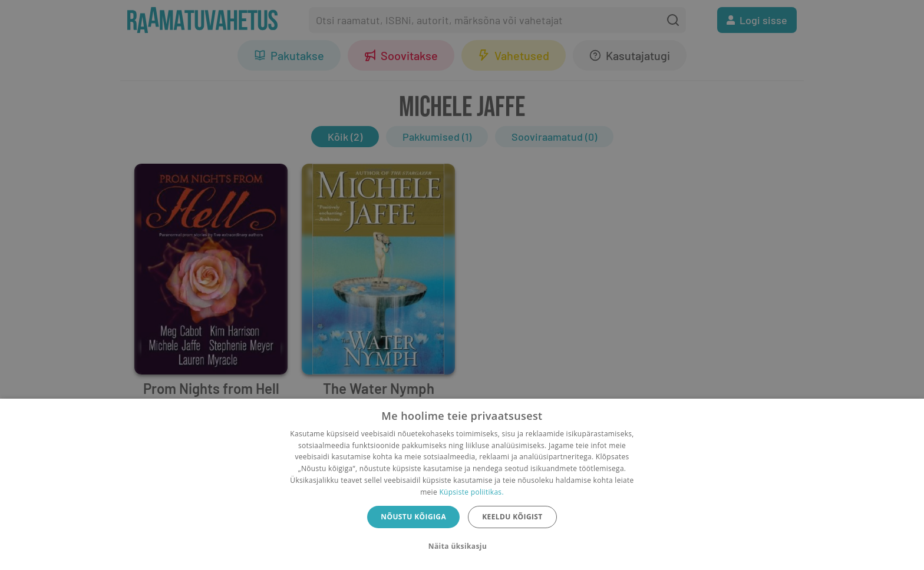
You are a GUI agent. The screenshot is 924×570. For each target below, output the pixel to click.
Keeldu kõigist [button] (512, 517)
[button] (462, 546)
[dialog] (462, 484)
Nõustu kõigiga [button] (413, 517)
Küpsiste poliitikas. (471, 492)
